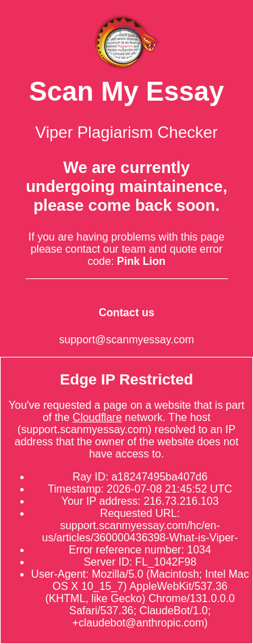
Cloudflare (97, 417)
